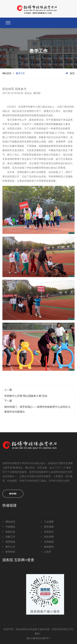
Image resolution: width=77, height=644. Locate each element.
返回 (70, 73)
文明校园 (47, 542)
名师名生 (47, 532)
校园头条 (9, 532)
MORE (13, 494)
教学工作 (9, 547)
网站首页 (7, 73)
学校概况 (9, 527)
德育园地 (9, 542)
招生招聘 (47, 537)
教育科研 (9, 552)
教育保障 (47, 527)
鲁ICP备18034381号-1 (38, 638)
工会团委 (47, 522)
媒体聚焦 (47, 547)
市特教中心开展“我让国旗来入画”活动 (26, 396)
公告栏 (46, 552)
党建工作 (9, 537)
